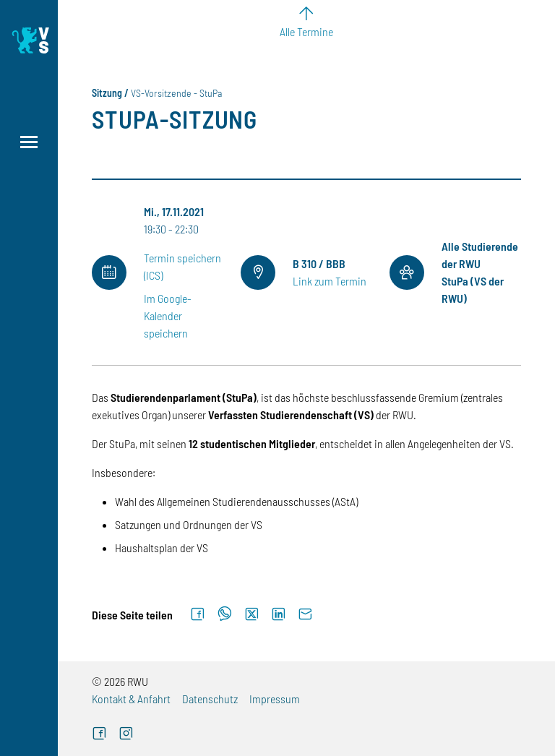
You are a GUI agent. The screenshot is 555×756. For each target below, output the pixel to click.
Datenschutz (210, 699)
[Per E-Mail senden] (305, 614)
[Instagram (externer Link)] (126, 735)
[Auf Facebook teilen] (198, 614)
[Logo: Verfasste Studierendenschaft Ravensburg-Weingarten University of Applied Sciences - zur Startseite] (29, 40)
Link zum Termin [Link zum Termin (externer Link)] (330, 281)
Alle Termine (306, 31)
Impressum (275, 699)
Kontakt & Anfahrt (131, 699)
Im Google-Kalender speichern (168, 315)
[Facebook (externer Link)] (99, 735)
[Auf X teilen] (252, 614)
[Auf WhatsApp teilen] (225, 614)
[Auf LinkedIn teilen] (279, 614)
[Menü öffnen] (29, 142)
